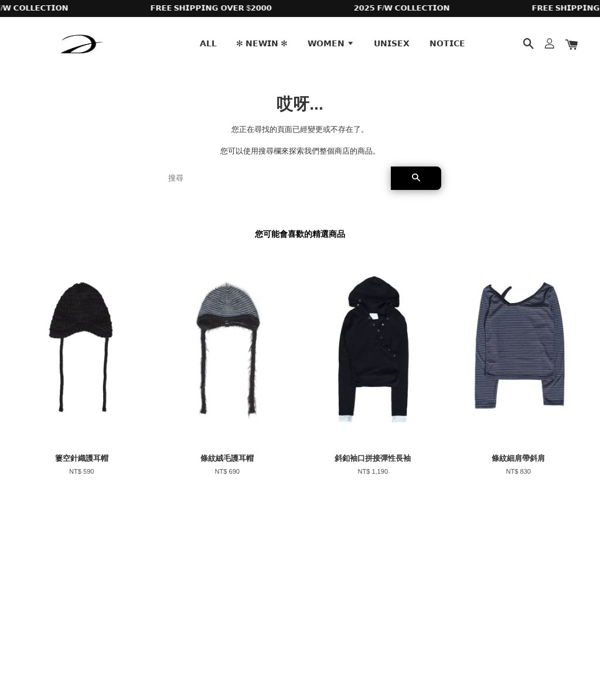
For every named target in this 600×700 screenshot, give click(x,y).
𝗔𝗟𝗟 (208, 43)
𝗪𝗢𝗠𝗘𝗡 (331, 43)
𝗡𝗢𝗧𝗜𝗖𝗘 (447, 43)
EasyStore (113, 658)
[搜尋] (275, 178)
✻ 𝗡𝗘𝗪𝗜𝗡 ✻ (262, 43)
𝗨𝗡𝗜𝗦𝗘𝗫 (392, 43)
